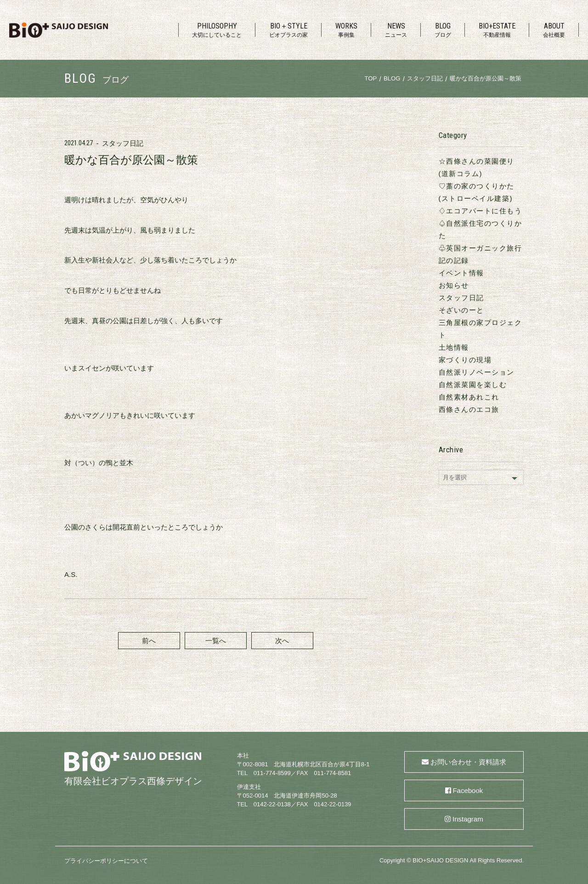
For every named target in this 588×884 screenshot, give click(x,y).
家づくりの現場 (465, 360)
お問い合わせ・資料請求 (468, 762)
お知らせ (454, 285)
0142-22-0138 (272, 804)
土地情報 (454, 347)
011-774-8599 (272, 773)
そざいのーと (461, 310)
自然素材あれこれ (469, 397)
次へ (282, 641)
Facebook (468, 790)
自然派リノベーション (477, 372)
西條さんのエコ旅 (469, 409)
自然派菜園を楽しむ (473, 385)
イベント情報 (461, 273)
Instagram (468, 819)
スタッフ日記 (123, 143)
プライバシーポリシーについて (106, 861)
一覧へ (216, 641)
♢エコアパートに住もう (481, 211)
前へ (149, 641)
